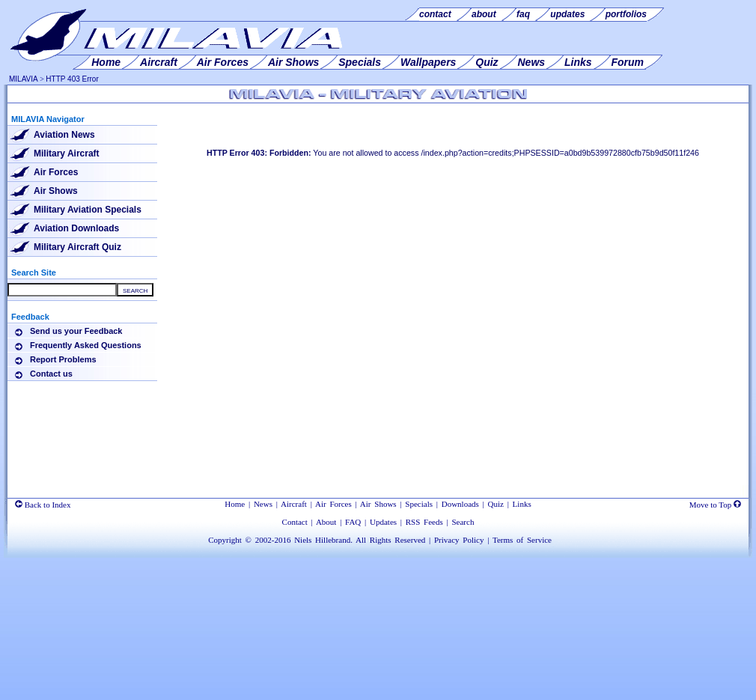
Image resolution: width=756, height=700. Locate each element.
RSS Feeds (424, 522)
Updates (383, 522)
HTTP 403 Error (72, 79)
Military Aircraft (67, 153)
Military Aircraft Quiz (77, 247)
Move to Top (715, 505)
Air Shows (56, 191)
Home (235, 504)
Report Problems (63, 359)
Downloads (460, 504)
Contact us (51, 374)
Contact (295, 522)
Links (522, 504)
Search (463, 522)
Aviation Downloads (76, 228)
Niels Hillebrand (322, 540)
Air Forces (56, 172)
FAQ (353, 522)
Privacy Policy (459, 540)
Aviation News (64, 135)
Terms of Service (522, 540)
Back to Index (43, 505)
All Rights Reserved (390, 540)
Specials (419, 504)
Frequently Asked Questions (86, 345)
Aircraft (294, 504)
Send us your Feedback (76, 331)
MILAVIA (24, 79)
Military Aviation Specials (88, 210)
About (326, 522)
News (263, 504)
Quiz (496, 504)
